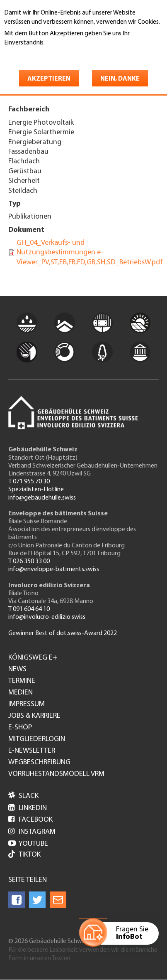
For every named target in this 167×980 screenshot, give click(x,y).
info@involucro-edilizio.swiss (47, 617)
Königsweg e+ (33, 658)
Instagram (32, 832)
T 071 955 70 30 (29, 482)
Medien (21, 693)
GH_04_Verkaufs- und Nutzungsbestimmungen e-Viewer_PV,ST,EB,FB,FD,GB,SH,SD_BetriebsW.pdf (90, 253)
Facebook (30, 820)
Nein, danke (120, 79)
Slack (23, 796)
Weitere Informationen (40, 55)
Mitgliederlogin (37, 739)
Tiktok (24, 855)
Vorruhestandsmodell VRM (56, 774)
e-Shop (20, 728)
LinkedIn (28, 808)
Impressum (27, 704)
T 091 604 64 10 (29, 609)
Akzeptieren (49, 79)
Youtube (28, 844)
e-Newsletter (32, 751)
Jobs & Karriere (34, 716)
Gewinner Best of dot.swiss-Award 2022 (63, 633)
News (17, 670)
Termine (22, 681)
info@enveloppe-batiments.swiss (54, 569)
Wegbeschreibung (39, 763)
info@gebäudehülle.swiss (42, 498)
